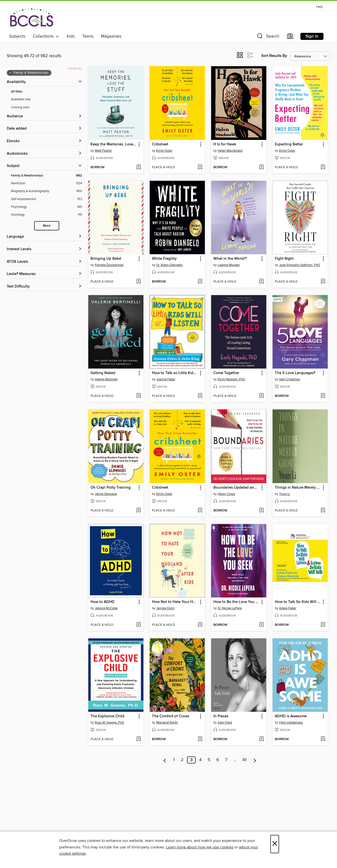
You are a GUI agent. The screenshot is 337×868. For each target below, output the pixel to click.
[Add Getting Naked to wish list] (139, 396)
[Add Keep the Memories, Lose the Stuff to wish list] (139, 167)
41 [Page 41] (244, 760)
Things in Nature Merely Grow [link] (298, 488)
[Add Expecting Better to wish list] (323, 167)
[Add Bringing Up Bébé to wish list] (139, 282)
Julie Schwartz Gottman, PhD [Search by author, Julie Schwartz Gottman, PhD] (300, 265)
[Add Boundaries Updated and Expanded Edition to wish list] (261, 511)
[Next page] (255, 760)
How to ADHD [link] (103, 602)
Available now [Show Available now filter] (21, 99)
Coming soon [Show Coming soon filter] (20, 107)
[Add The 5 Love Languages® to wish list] (323, 396)
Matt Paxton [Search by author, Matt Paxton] (103, 151)
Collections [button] (46, 36)
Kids (71, 36)
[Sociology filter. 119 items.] (47, 215)
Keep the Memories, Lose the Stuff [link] (113, 144)
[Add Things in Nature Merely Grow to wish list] (323, 511)
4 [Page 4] (200, 760)
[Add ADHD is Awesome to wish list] (323, 739)
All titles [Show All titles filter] (17, 92)
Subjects (17, 36)
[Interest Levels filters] (44, 249)
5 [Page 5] (209, 760)
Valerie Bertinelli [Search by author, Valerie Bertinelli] (106, 379)
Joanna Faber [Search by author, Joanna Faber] (166, 379)
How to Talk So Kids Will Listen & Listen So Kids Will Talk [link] (298, 602)
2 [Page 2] (182, 760)
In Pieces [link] (221, 716)
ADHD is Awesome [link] (291, 716)
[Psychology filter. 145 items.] (47, 207)
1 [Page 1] (174, 760)
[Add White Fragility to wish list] (200, 282)
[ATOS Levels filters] (44, 262)
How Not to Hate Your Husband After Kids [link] (175, 602)
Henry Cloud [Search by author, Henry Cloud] (226, 494)
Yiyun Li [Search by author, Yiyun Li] (285, 494)
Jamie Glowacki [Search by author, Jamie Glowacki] (106, 494)
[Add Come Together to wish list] (261, 396)
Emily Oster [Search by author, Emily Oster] (164, 151)
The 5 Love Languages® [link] (295, 373)
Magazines (111, 36)
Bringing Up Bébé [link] (106, 259)
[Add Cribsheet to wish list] (200, 167)
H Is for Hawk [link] (225, 144)
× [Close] (275, 844)
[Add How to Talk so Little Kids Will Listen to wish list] (200, 396)
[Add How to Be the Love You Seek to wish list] (261, 625)
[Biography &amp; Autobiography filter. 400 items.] (47, 191)
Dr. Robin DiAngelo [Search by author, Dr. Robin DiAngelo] (169, 265)
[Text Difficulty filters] (44, 287)
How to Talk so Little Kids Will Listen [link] (175, 373)
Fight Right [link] (284, 259)
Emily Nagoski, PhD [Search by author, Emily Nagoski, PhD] (231, 379)
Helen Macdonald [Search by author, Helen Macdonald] (230, 151)
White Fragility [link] (164, 259)
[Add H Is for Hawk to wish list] (261, 167)
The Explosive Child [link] (107, 716)
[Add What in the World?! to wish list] (261, 282)
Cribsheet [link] (160, 144)
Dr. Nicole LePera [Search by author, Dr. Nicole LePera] (230, 608)
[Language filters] (44, 237)
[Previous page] (165, 760)
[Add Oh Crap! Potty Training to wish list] (139, 511)
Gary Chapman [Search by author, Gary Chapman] (290, 379)
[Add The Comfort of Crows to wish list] (200, 739)
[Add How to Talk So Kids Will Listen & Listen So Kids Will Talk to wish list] (323, 625)
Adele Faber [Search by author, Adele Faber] (288, 608)
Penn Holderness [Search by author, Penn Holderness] (291, 723)
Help (319, 7)
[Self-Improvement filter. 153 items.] (47, 199)
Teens (88, 36)
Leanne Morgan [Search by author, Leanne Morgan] (229, 265)
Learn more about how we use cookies (200, 847)
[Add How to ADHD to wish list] (139, 625)
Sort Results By (274, 56)
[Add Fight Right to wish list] (323, 282)
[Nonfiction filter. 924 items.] (47, 183)
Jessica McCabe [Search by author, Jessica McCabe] (106, 608)
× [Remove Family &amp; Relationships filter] (10, 73)
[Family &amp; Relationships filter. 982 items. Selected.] (47, 176)
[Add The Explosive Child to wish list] (139, 739)
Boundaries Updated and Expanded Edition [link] (236, 488)
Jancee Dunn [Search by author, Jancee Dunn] (165, 608)
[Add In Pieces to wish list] (261, 739)
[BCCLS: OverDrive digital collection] (31, 17)
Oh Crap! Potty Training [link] (111, 488)
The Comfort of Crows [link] (171, 716)
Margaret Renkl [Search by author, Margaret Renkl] (167, 723)
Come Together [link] (226, 373)
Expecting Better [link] (289, 144)
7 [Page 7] (226, 760)
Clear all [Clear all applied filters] (75, 69)
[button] (268, 37)
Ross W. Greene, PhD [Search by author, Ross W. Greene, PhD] (109, 723)
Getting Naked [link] (103, 373)
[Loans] (290, 37)
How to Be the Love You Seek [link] (236, 602)
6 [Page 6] (218, 760)
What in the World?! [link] (230, 259)
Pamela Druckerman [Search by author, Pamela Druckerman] (109, 265)
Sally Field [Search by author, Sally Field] (225, 723)
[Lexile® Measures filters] (44, 274)
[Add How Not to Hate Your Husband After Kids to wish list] (200, 625)
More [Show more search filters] (47, 226)
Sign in (312, 36)
